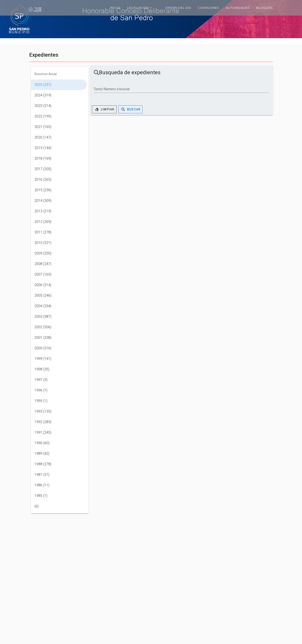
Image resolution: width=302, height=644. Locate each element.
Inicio (115, 8)
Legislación (140, 8)
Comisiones (209, 8)
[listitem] (59, 85)
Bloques (265, 8)
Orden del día (178, 8)
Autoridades (238, 8)
